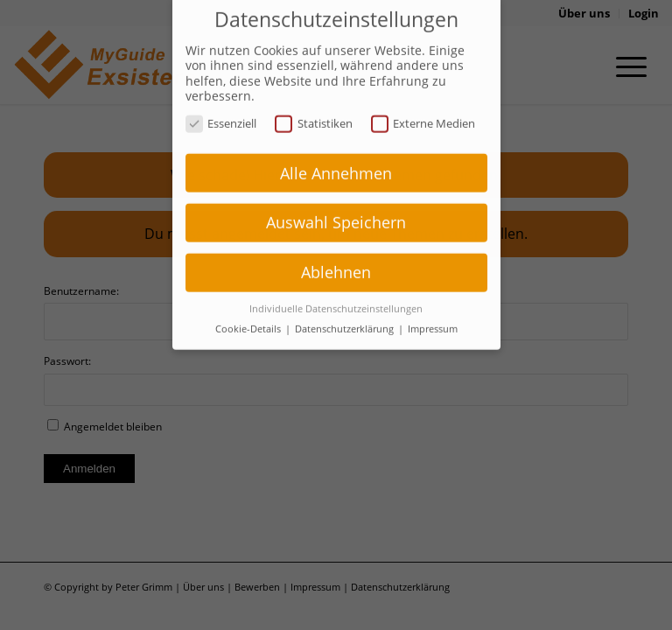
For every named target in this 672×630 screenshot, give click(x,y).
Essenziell (221, 110)
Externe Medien (423, 110)
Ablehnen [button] (336, 258)
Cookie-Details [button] (249, 315)
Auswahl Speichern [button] (336, 208)
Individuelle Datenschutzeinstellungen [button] (336, 295)
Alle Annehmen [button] (336, 158)
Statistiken (314, 110)
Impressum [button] (433, 315)
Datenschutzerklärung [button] (346, 315)
